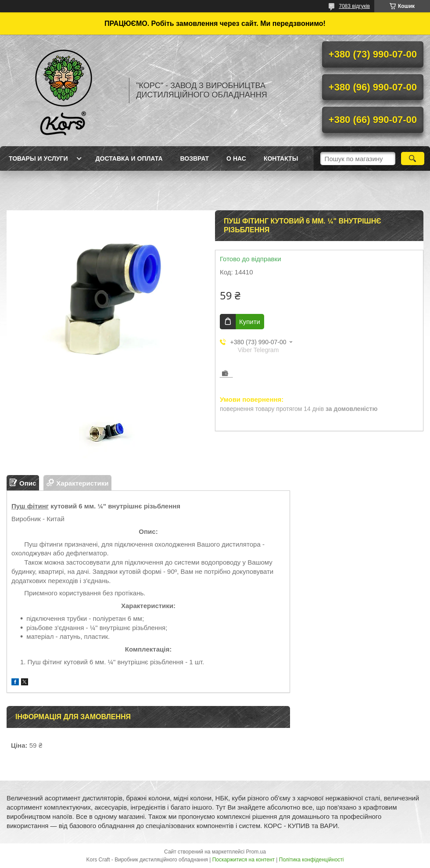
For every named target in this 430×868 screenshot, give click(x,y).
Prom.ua (256, 852)
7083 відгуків (354, 6)
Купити (250, 322)
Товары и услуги (38, 158)
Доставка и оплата (129, 158)
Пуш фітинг (30, 506)
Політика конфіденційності (312, 860)
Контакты (281, 158)
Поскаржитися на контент (244, 860)
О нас (236, 158)
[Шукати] (413, 158)
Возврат (195, 158)
